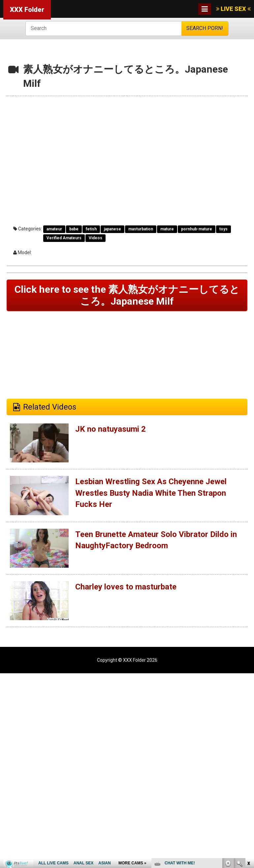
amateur (54, 229)
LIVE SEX (233, 9)
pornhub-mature (197, 229)
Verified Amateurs (64, 238)
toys (223, 229)
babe (74, 229)
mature (167, 229)
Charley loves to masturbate (126, 587)
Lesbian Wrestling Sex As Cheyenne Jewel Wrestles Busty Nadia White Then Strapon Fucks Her (151, 493)
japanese (112, 229)
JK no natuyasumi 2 (111, 429)
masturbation (141, 229)
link (248, 765)
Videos (95, 238)
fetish (91, 229)
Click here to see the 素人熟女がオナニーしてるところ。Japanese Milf (127, 295)
